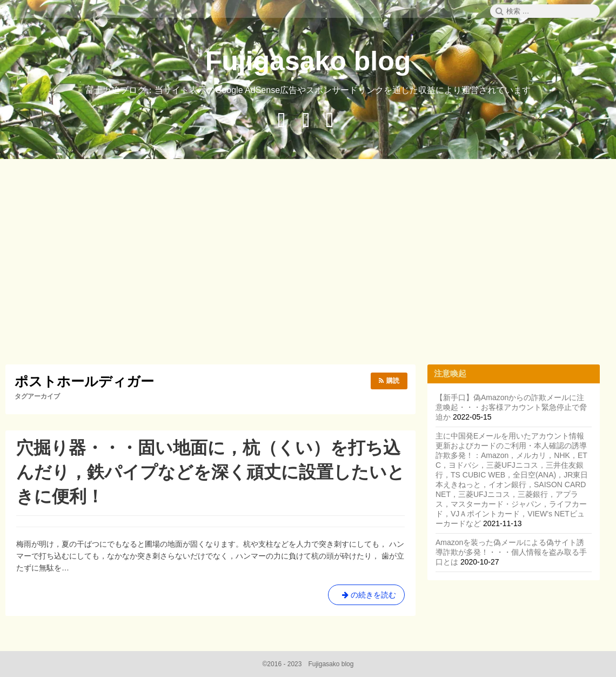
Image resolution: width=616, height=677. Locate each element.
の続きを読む (366, 597)
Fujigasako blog (308, 61)
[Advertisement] (311, 263)
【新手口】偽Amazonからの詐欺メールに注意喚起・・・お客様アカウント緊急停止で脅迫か (511, 407)
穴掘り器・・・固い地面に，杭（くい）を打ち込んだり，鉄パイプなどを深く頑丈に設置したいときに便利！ (210, 472)
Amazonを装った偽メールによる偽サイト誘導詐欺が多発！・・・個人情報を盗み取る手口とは (511, 552)
